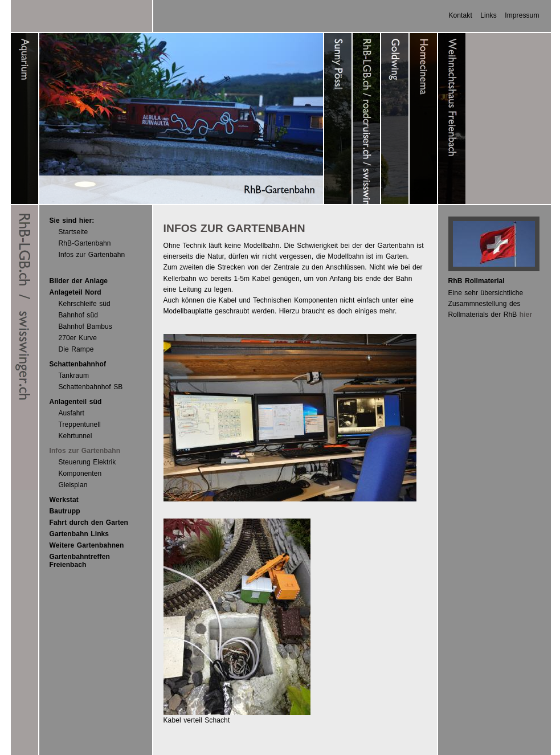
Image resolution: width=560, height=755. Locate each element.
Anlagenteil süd (76, 402)
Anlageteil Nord (75, 292)
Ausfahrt (72, 413)
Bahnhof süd (79, 315)
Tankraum (74, 376)
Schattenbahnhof (78, 364)
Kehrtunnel (75, 436)
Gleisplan (73, 485)
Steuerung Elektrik (87, 462)
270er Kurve (78, 338)
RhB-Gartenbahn (85, 243)
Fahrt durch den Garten (89, 523)
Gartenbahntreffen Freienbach (80, 561)
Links (489, 15)
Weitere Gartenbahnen (87, 545)
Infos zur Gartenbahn (92, 255)
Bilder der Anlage (79, 281)
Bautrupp (65, 511)
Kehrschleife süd (85, 304)
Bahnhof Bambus (85, 327)
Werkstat (64, 500)
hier (526, 315)
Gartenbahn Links (79, 534)
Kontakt (460, 15)
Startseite (73, 232)
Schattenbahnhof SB (91, 387)
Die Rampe (76, 349)
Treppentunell (80, 425)
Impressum (522, 15)
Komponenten (80, 474)
